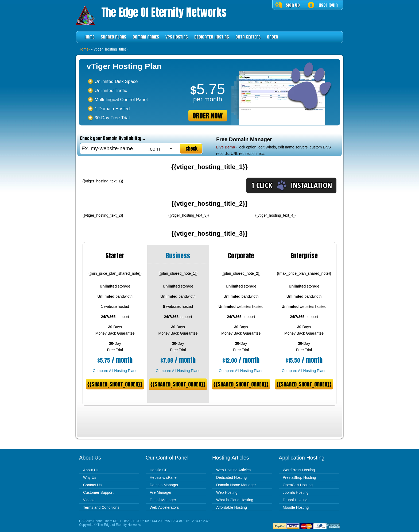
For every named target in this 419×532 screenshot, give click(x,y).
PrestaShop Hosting (299, 477)
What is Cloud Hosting (235, 500)
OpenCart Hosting (298, 485)
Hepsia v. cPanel (164, 477)
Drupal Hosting (295, 500)
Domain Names (146, 37)
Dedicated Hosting (212, 37)
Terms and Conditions (101, 507)
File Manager (161, 492)
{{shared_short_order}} (115, 384)
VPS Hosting (177, 37)
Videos (89, 500)
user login (328, 5)
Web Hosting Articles (233, 470)
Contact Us (92, 485)
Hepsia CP (159, 470)
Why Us (90, 477)
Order (272, 37)
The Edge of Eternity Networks (164, 12)
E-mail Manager (163, 500)
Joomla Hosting (296, 492)
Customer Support (98, 492)
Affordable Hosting (232, 507)
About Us (91, 470)
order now (208, 116)
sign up (293, 5)
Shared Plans (113, 37)
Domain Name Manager (236, 485)
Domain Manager (164, 485)
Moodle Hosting (296, 507)
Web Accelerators (164, 507)
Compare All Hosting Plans (115, 371)
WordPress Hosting (299, 470)
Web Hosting (227, 492)
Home (89, 37)
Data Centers (248, 37)
